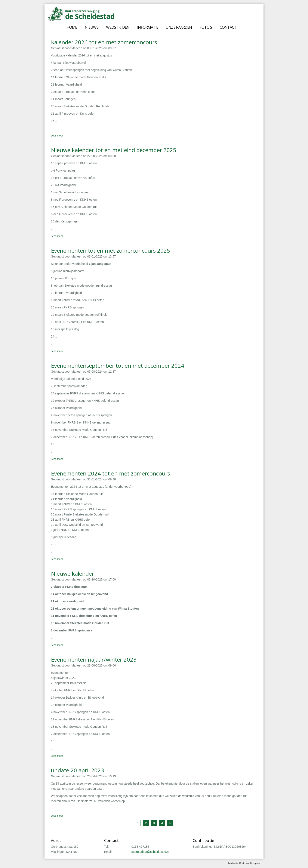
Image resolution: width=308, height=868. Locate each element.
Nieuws (92, 27)
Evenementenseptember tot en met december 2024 (118, 366)
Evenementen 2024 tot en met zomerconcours (110, 473)
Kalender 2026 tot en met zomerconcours (104, 42)
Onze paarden (179, 27)
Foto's (206, 27)
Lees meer (57, 136)
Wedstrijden (118, 27)
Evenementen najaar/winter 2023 (94, 659)
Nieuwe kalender (72, 573)
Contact (228, 27)
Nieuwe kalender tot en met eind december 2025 (114, 150)
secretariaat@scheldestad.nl (150, 852)
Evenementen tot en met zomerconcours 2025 (110, 250)
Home (72, 27)
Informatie (148, 27)
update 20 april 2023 (77, 770)
